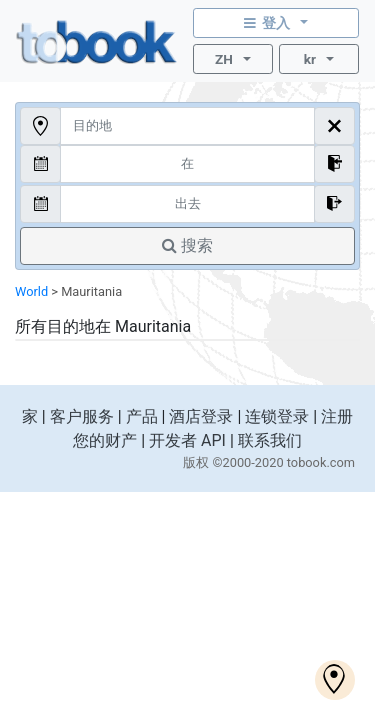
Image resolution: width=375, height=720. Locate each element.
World (31, 291)
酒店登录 (201, 416)
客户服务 (82, 416)
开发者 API (187, 440)
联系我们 (270, 440)
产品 (142, 416)
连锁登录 (277, 416)
